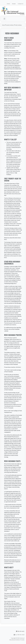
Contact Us (21, 4)
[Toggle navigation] (4, 19)
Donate (14, 4)
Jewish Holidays (10, 25)
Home (8, 4)
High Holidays (18, 25)
